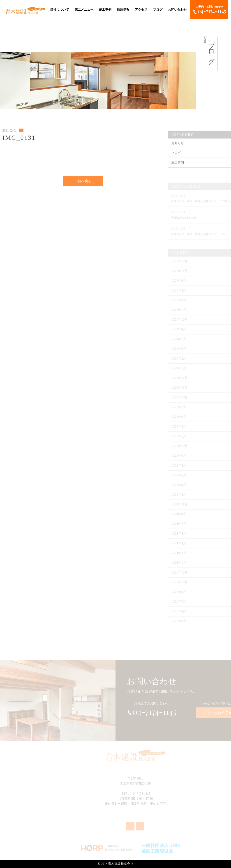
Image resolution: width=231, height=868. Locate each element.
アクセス (141, 9)
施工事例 (105, 9)
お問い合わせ (177, 9)
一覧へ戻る (83, 184)
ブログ (158, 9)
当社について (60, 9)
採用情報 (123, 9)
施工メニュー (84, 9)
